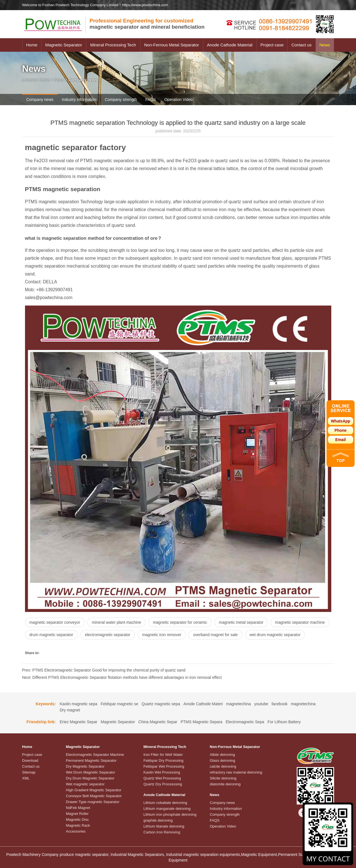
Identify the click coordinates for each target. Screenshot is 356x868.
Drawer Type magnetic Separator (93, 802)
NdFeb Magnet (78, 808)
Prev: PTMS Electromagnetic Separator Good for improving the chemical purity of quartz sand (104, 670)
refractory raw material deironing (236, 772)
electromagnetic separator (108, 635)
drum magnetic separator (51, 635)
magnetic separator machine (300, 622)
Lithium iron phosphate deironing (170, 814)
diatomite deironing (225, 784)
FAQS (150, 100)
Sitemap (29, 772)
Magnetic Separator (64, 45)
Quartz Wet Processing (162, 778)
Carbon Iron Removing (162, 832)
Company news (40, 100)
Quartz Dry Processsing (163, 784)
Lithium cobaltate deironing (165, 803)
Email (340, 440)
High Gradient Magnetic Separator (94, 790)
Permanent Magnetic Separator (91, 760)
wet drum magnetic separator (275, 635)
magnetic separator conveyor (55, 622)
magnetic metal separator (241, 622)
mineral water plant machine (116, 622)
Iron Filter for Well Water (163, 755)
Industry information (79, 100)
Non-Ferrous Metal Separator (172, 45)
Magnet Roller (77, 814)
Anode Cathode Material (230, 45)
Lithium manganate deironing (167, 809)
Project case (272, 45)
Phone (341, 430)
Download (30, 760)
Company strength (121, 100)
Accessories (76, 831)
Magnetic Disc (78, 820)
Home (32, 45)
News (325, 45)
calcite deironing (223, 766)
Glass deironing (223, 760)
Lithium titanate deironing (164, 826)
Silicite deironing (223, 778)
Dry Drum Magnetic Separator (90, 778)
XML (26, 778)
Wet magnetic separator (85, 784)
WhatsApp (340, 421)
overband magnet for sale (215, 635)
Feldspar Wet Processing (164, 766)
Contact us (301, 45)
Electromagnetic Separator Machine (95, 755)
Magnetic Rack (78, 825)
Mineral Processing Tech (113, 45)
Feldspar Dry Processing (164, 760)
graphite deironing (158, 820)
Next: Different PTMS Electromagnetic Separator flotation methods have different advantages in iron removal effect (122, 677)
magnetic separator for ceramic (180, 622)
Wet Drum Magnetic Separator (91, 772)
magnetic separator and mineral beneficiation (147, 24)
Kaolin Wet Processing (162, 772)
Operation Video (179, 100)
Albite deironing (223, 755)
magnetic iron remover (162, 635)
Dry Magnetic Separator (85, 766)
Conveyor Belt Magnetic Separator (94, 796)
